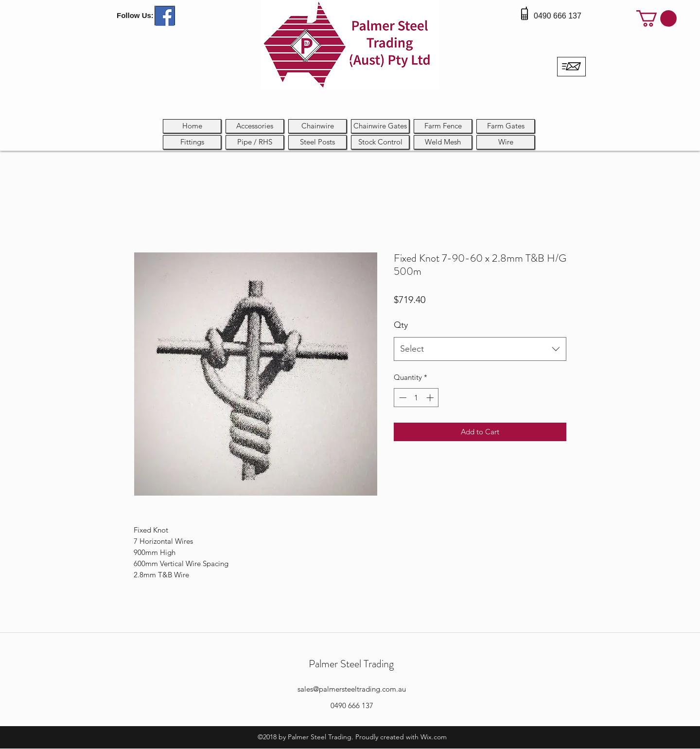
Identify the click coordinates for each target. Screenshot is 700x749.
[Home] (192, 126)
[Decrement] (402, 398)
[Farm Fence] (443, 126)
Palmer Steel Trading (351, 664)
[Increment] (431, 398)
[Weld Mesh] (443, 142)
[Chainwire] (317, 126)
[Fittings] (192, 142)
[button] (656, 18)
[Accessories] (255, 126)
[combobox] (480, 349)
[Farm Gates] (506, 126)
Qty (401, 325)
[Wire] (506, 142)
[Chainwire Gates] (380, 126)
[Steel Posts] (317, 142)
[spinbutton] (416, 398)
